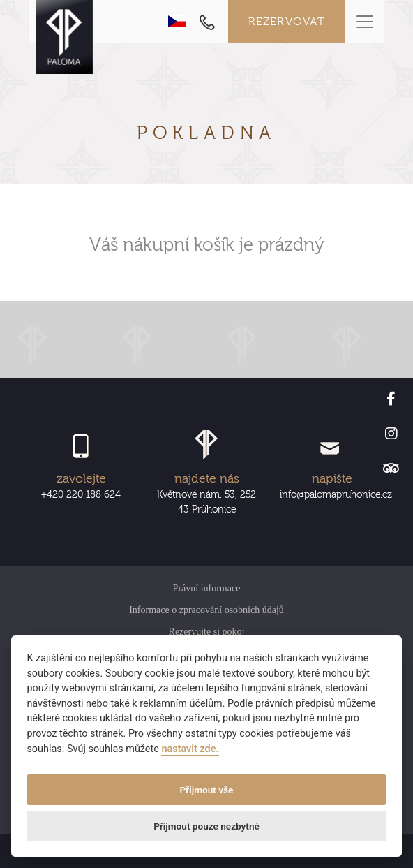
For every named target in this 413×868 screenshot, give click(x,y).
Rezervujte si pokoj (207, 632)
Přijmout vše (207, 790)
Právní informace (207, 588)
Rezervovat (287, 22)
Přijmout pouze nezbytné (206, 826)
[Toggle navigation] (365, 22)
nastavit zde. (190, 749)
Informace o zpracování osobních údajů (206, 610)
